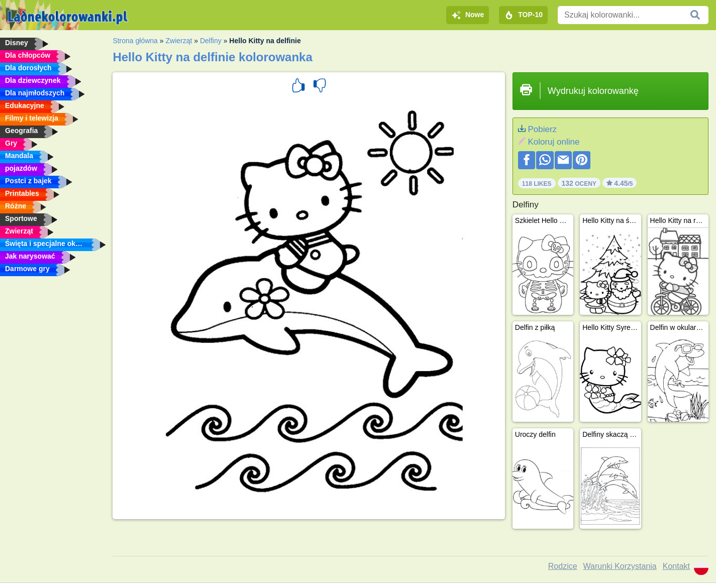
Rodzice (563, 566)
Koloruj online (553, 142)
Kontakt (676, 566)
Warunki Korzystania (620, 566)
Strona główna (135, 41)
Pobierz (542, 129)
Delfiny (211, 41)
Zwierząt (179, 41)
